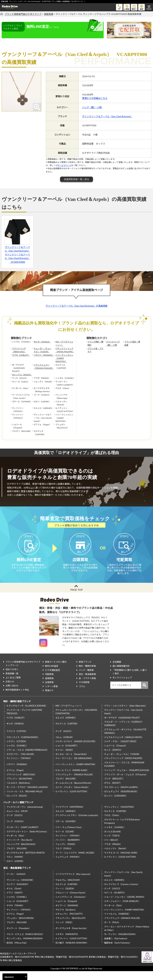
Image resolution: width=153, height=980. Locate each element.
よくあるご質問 (13, 686)
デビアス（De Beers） (66, 919)
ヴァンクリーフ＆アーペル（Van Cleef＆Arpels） (107, 116)
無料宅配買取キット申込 (17, 699)
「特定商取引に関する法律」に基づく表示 (130, 681)
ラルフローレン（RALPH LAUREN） (122, 796)
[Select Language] (15, 977)
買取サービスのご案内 (56, 671)
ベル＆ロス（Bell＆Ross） (19, 792)
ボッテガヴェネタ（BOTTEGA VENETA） (26, 862)
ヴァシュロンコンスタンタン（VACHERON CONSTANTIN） (76, 721)
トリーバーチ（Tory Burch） (20, 849)
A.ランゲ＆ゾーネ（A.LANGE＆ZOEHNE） (27, 715)
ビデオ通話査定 (53, 679)
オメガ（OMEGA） (42, 342)
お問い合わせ (12, 695)
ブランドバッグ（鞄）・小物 (113, 343)
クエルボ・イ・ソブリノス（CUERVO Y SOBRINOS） (123, 733)
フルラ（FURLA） (64, 857)
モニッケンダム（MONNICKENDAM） (25, 947)
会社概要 (117, 671)
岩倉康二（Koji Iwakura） (116, 947)
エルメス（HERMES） (66, 727)
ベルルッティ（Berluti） (116, 857)
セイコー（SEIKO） (65, 759)
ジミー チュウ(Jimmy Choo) (68, 836)
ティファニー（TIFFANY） (19, 767)
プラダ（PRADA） (113, 853)
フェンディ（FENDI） (66, 853)
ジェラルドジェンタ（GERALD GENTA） (124, 746)
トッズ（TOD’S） (113, 845)
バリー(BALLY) (111, 849)
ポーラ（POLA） (112, 931)
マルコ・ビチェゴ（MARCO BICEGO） (25, 943)
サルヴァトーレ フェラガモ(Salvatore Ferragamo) (122, 830)
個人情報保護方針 (121, 675)
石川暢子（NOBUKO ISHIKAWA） (72, 952)
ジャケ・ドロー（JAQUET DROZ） (121, 750)
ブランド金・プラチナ (95, 350)
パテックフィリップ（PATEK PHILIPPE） (65, 350)
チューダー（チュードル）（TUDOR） (43, 350)
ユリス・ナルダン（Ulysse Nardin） (73, 796)
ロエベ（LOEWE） (16, 870)
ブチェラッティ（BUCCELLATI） (71, 927)
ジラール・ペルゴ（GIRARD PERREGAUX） (28, 759)
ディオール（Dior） (16, 845)
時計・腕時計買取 (87, 675)
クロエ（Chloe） (112, 824)
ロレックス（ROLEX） (22, 375)
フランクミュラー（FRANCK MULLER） (43, 366)
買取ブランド (85, 671)
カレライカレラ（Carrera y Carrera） (122, 893)
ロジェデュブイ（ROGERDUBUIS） (121, 800)
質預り (134, 7)
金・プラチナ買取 (87, 687)
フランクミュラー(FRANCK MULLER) (122, 927)
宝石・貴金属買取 (87, 683)
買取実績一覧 (12, 682)
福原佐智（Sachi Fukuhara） (118, 952)
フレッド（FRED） (65, 931)
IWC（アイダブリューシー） (64, 343)
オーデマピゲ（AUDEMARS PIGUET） (123, 727)
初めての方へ (12, 678)
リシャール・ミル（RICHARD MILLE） (25, 800)
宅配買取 (49, 683)
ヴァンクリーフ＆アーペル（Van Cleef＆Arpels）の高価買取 (76, 306)
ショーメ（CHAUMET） (67, 755)
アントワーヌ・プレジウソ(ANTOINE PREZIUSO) (24, 721)
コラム (82, 695)
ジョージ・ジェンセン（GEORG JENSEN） (125, 906)
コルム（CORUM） (65, 746)
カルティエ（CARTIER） (67, 732)
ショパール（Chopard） (116, 755)
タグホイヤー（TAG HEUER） (21, 763)
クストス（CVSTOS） (17, 740)
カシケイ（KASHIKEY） (18, 893)
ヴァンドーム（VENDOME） (21, 889)
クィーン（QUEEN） (65, 897)
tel (119, 7)
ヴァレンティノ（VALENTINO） (120, 816)
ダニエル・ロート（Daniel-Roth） (72, 763)
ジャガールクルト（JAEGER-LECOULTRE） (76, 750)
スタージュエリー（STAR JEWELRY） (122, 910)
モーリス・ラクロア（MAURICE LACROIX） (28, 796)
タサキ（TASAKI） (16, 914)
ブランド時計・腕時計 (95, 343)
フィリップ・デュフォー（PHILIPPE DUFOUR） (127, 779)
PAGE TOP (76, 598)
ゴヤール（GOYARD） (66, 830)
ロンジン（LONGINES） (116, 805)
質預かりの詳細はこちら (95, 98)
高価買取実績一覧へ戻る (76, 179)
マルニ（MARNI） (15, 866)
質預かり (49, 699)
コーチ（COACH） (16, 830)
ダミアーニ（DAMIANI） (68, 914)
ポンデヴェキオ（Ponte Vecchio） (72, 937)
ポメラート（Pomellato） (19, 937)
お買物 (127, 7)
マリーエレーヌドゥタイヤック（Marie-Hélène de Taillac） (127, 937)
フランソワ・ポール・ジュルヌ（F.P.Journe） (126, 783)
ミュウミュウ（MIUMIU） (68, 866)
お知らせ (10, 691)
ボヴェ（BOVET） (113, 792)
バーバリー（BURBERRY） (68, 849)
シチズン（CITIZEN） (17, 750)
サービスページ (64, 165)
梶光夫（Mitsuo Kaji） (17, 952)
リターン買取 (51, 695)
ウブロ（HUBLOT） (21, 355)
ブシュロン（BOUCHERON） (21, 927)
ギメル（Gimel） (15, 897)
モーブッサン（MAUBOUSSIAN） (120, 943)
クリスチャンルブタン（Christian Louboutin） (77, 824)
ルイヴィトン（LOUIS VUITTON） (72, 800)
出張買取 (49, 691)
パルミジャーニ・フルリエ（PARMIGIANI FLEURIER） (124, 773)
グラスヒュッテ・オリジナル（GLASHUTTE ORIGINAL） (125, 740)
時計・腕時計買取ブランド (17, 710)
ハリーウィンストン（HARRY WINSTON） (64, 358)
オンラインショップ (122, 686)
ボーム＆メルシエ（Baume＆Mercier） (74, 792)
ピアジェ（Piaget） (16, 779)
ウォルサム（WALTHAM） (68, 889)
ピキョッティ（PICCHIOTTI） (70, 923)
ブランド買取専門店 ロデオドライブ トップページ (23, 673)
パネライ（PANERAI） (43, 355)
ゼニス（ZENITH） (113, 759)
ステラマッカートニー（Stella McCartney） (27, 840)
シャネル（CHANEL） (17, 755)
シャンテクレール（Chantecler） (71, 906)
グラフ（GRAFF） (15, 902)
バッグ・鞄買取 (86, 679)
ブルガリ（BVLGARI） (66, 788)
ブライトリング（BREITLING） (19, 350)
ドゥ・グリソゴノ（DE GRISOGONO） (74, 767)
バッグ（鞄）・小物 (92, 107)
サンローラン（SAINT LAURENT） (23, 836)
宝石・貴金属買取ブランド (17, 877)
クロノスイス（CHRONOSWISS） (23, 746)
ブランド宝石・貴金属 (132, 343)
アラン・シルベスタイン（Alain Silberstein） (126, 715)
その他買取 (84, 691)
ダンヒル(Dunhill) (112, 840)
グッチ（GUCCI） (64, 740)
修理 (141, 7)
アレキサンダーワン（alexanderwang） (25, 816)
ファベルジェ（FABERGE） (117, 923)
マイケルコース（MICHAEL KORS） (121, 862)
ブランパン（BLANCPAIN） (20, 788)
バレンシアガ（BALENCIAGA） (22, 853)
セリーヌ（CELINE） (65, 840)
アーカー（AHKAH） (17, 883)
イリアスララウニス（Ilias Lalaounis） (74, 883)
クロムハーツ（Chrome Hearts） (71, 902)
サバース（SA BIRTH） (115, 902)
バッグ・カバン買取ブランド (18, 811)
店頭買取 (49, 687)
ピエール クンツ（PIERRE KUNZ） (72, 779)
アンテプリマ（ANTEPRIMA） (70, 816)
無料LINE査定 (52, 675)
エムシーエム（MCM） (18, 820)
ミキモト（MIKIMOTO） (67, 943)
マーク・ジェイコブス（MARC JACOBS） (76, 862)
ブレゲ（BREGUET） (114, 788)
